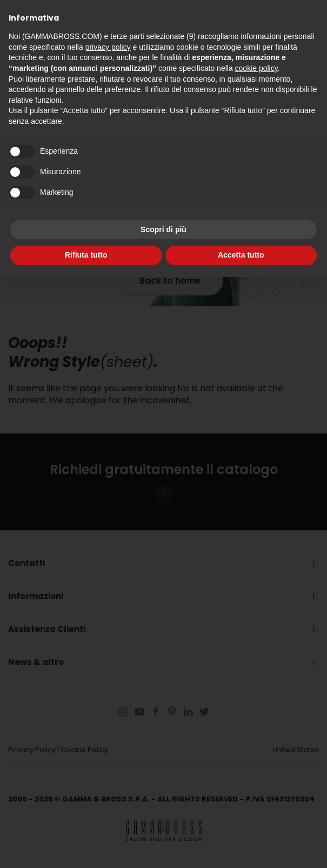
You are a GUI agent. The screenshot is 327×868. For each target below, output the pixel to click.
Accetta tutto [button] (241, 255)
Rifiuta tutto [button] (86, 255)
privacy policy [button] (108, 47)
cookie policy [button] (256, 68)
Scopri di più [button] (163, 229)
